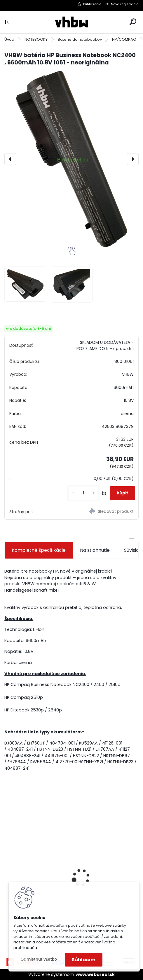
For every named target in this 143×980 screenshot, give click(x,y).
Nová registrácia (125, 4)
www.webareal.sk (95, 974)
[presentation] (10, 159)
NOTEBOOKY (36, 39)
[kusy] (83, 493)
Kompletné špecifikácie (39, 550)
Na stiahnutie (95, 550)
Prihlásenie (92, 4)
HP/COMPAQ (124, 39)
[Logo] (71, 22)
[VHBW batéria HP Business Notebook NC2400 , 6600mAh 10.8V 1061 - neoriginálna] (71, 159)
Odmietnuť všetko (39, 959)
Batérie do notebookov (80, 39)
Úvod (9, 39)
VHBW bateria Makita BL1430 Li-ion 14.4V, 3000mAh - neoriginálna (106, 868)
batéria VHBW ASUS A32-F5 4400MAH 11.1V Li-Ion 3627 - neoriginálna (37, 867)
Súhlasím (84, 960)
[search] (133, 22)
